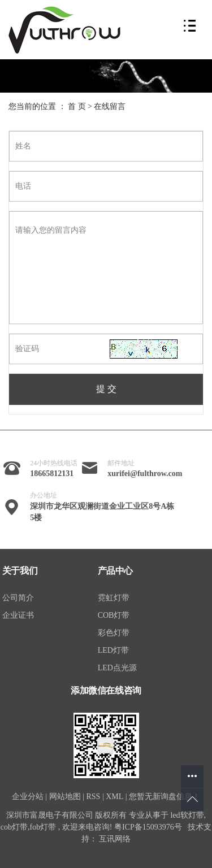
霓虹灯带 (114, 598)
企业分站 (28, 797)
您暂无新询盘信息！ (165, 797)
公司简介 (18, 598)
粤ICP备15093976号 (148, 827)
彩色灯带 (114, 633)
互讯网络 (115, 839)
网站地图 (65, 797)
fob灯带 (43, 827)
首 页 (77, 106)
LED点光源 (117, 668)
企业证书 (18, 615)
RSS (93, 797)
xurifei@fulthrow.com (145, 474)
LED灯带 (113, 650)
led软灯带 (187, 815)
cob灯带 (14, 827)
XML (114, 797)
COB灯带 (114, 615)
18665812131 (52, 474)
